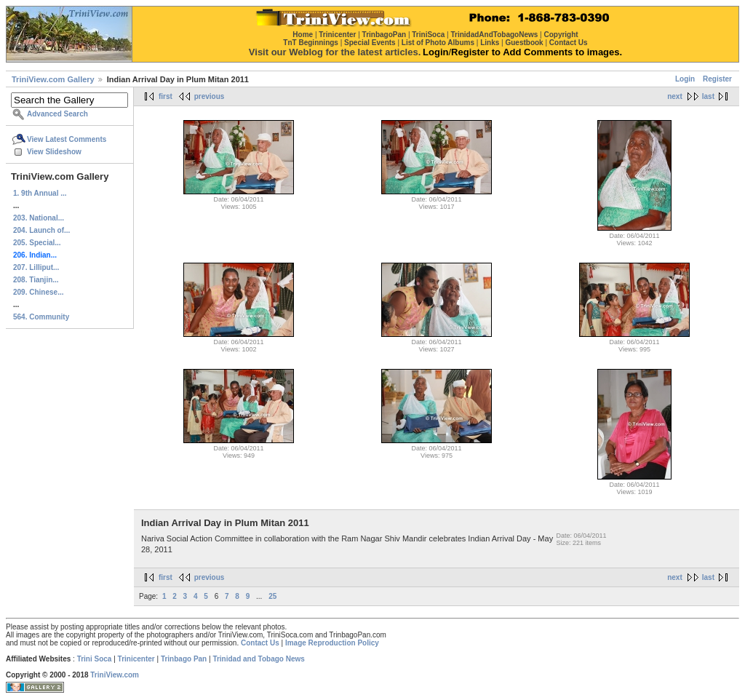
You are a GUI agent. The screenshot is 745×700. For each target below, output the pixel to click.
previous (210, 96)
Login (685, 79)
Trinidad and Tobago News (259, 659)
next (675, 96)
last (708, 96)
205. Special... (37, 243)
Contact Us (260, 643)
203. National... (39, 218)
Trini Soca (95, 659)
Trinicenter (136, 659)
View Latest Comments (67, 139)
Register (717, 79)
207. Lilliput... (36, 267)
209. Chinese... (38, 292)
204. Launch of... (41, 230)
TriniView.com (115, 675)
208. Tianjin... (36, 280)
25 (272, 596)
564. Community (41, 317)
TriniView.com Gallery (53, 79)
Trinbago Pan (184, 659)
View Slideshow (54, 152)
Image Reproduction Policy (332, 643)
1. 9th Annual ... (40, 193)
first (166, 96)
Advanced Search (57, 114)
